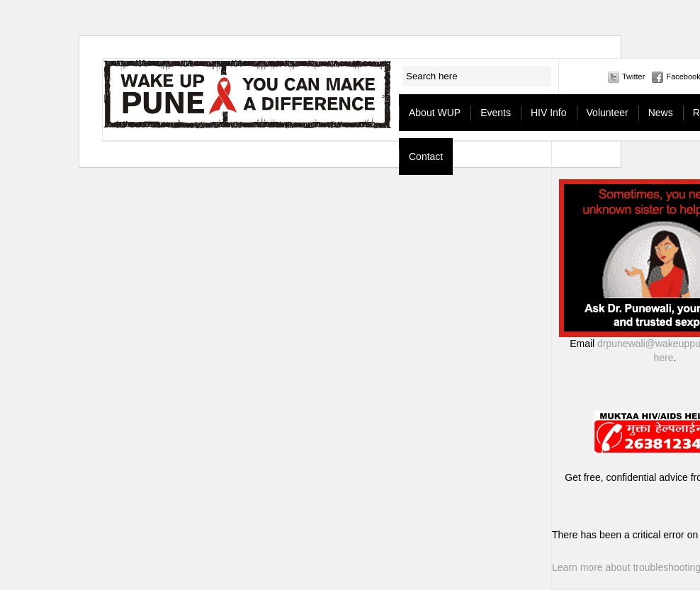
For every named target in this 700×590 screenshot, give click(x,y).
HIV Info (549, 113)
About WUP (435, 113)
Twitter (633, 76)
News (661, 113)
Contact (426, 157)
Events (496, 113)
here (664, 358)
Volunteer (608, 113)
